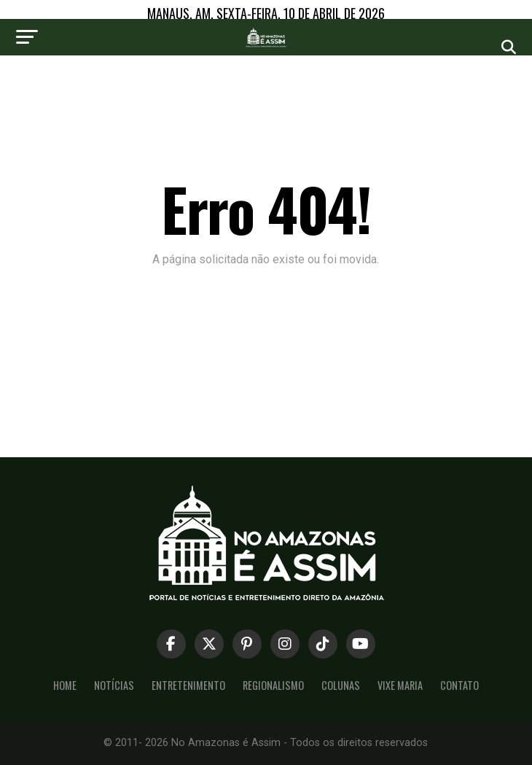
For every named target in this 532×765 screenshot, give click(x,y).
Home (65, 685)
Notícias (114, 685)
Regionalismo (273, 685)
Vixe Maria (400, 685)
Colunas (341, 685)
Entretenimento (188, 685)
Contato (459, 685)
